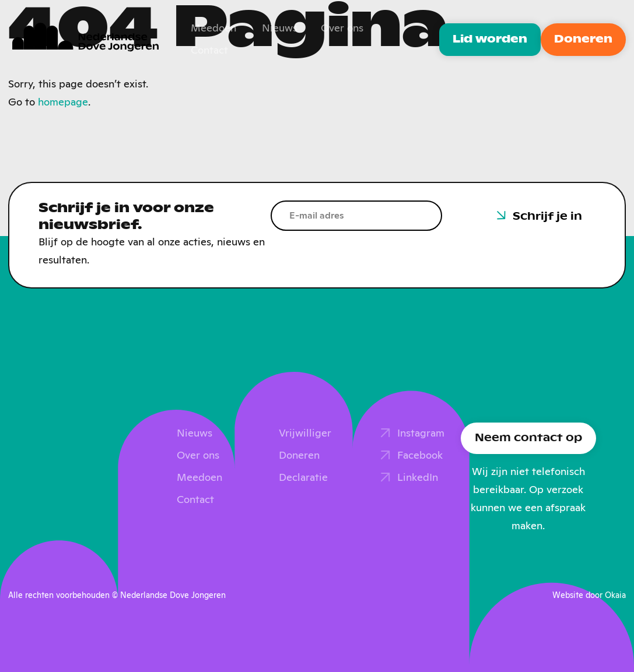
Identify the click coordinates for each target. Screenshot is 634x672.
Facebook (420, 456)
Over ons (198, 456)
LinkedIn (418, 478)
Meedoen (199, 478)
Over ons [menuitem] (342, 29)
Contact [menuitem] (209, 51)
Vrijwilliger (305, 434)
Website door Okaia (589, 596)
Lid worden (490, 40)
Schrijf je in (547, 217)
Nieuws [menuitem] (280, 29)
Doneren (583, 40)
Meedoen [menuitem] (213, 29)
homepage (63, 103)
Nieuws (195, 434)
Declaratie (303, 478)
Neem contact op (528, 438)
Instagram (421, 434)
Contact (195, 500)
